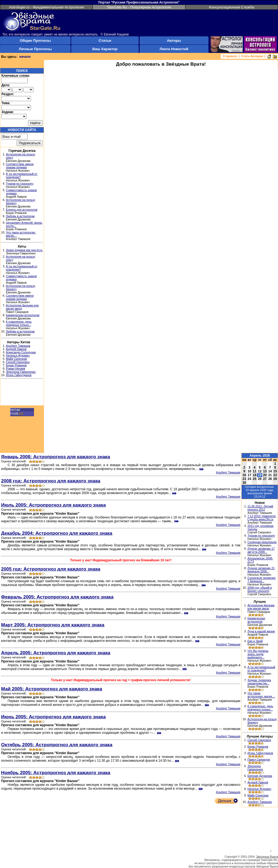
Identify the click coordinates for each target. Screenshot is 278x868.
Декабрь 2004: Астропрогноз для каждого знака (57, 533)
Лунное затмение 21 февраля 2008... (261, 570)
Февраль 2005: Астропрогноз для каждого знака (57, 597)
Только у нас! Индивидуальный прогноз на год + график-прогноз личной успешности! (121, 680)
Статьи (105, 41)
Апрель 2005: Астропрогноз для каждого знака (56, 653)
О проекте (230, 56)
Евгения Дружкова (260, 776)
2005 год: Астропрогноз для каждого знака (51, 569)
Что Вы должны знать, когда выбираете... (258, 654)
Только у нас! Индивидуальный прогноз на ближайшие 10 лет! (121, 560)
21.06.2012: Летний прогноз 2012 (260, 508)
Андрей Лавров (16, 349)
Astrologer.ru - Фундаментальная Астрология (46, 7)
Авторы (174, 41)
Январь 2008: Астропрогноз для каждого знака (56, 457)
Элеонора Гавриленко (21, 372)
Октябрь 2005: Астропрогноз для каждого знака (57, 745)
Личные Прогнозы (35, 49)
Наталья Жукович (18, 355)
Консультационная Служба (232, 7)
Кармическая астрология (23, 315)
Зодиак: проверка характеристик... (259, 682)
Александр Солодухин (21, 352)
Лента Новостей (174, 49)
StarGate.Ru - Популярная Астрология (139, 7)
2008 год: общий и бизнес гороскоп (260, 589)
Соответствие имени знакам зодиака (20, 166)
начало (25, 57)
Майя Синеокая (17, 359)
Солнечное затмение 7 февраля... (261, 579)
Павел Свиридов (259, 760)
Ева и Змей (255, 641)
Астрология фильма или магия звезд (261, 607)
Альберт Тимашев (18, 346)
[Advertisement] (22, 393)
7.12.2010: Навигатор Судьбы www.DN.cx (262, 518)
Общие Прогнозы (35, 41)
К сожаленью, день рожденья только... (19, 323)
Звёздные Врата (267, 857)
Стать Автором (252, 56)
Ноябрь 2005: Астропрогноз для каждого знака (56, 773)
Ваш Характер (105, 49)
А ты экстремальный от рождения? (261, 669)
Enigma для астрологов (22, 210)
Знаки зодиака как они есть (24, 250)
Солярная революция (262, 542)
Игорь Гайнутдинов (19, 375)
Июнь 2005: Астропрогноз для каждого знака (53, 717)
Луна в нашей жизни (261, 631)
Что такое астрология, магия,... (261, 695)
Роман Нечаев (16, 369)
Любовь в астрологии (20, 216)
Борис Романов (16, 365)
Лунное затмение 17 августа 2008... (261, 550)
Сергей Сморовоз (18, 362)
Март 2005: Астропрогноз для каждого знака (53, 625)
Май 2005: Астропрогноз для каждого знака (52, 689)
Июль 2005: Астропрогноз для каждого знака (53, 505)
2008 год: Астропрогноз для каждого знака (51, 481)
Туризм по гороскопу (20, 184)
